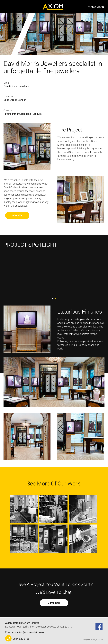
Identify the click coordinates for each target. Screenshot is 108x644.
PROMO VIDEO (96, 7)
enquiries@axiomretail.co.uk (28, 632)
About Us (17, 215)
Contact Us (54, 603)
